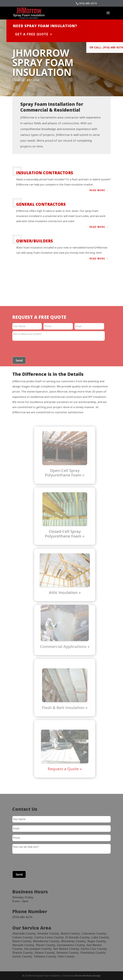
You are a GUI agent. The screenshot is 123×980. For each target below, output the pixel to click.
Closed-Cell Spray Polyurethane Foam (63, 534)
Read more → (99, 190)
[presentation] (37, 863)
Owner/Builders (35, 241)
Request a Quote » (65, 769)
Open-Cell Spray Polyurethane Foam (63, 473)
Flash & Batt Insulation (63, 707)
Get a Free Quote (56, 34)
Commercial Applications (63, 646)
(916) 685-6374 (88, 3)
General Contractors (41, 204)
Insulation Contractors (45, 173)
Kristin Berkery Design (88, 976)
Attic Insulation (63, 592)
